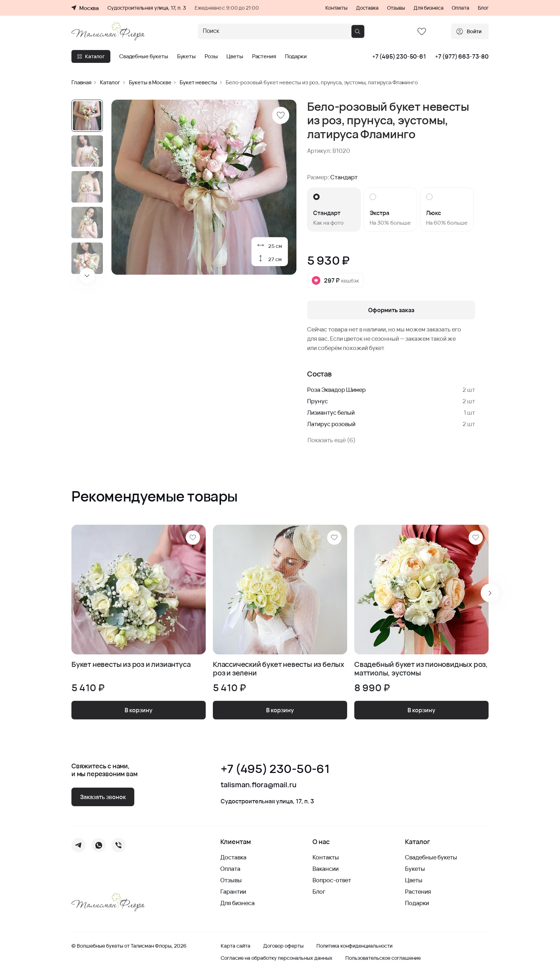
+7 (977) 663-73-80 (462, 56)
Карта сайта (236, 946)
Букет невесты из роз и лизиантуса (131, 665)
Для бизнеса (428, 8)
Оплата (460, 8)
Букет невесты (198, 82)
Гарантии (233, 892)
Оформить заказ (391, 310)
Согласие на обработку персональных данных (277, 958)
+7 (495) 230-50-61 (399, 56)
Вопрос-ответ (332, 880)
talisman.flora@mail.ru (259, 785)
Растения (264, 56)
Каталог (91, 56)
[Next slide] (87, 276)
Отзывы (396, 8)
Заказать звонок (103, 797)
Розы (211, 56)
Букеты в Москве (150, 82)
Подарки (296, 56)
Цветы (235, 56)
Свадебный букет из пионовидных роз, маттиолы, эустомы (421, 669)
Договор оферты (283, 946)
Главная (81, 82)
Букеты (186, 56)
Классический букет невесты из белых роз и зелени (279, 669)
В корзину (139, 710)
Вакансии (326, 869)
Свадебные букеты (144, 56)
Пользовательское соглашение (383, 958)
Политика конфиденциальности (354, 946)
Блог (483, 8)
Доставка (367, 8)
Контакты (336, 8)
